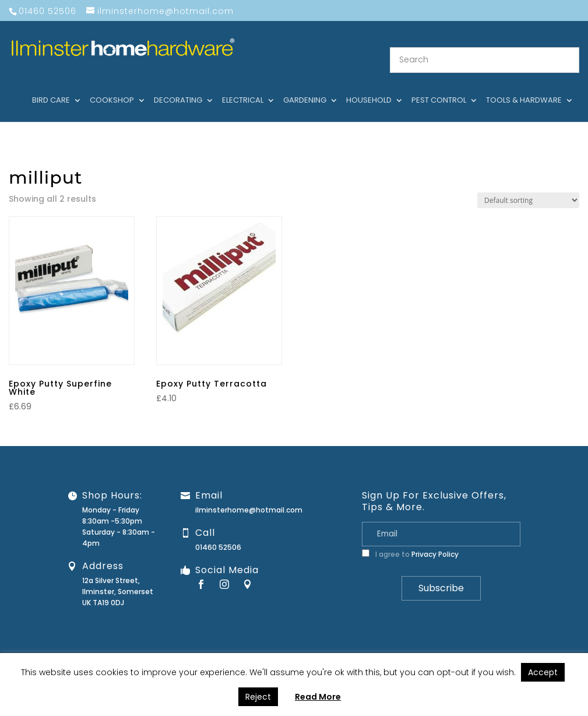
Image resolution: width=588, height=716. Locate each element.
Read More (318, 697)
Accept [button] (543, 672)
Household (369, 87)
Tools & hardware (524, 87)
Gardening (305, 87)
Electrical (243, 87)
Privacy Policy (435, 541)
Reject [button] (258, 697)
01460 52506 (218, 534)
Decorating (178, 87)
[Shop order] (528, 186)
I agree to (410, 541)
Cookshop (112, 87)
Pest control (439, 87)
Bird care (51, 87)
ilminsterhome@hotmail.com (249, 496)
